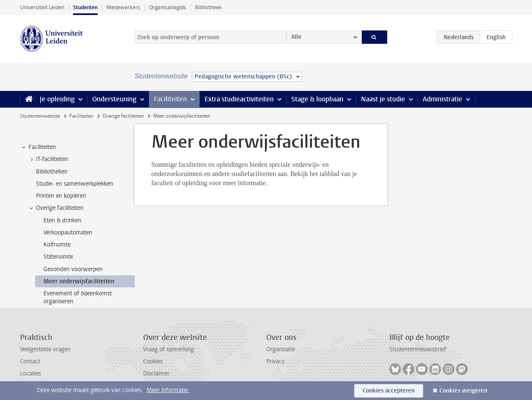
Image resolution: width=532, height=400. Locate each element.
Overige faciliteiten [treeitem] (56, 208)
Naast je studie (383, 99)
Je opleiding (57, 99)
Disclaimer (156, 374)
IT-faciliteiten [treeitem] (48, 159)
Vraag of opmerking (169, 349)
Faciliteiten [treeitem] (38, 147)
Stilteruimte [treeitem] (58, 257)
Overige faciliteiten (123, 116)
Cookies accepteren (389, 391)
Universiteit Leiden (42, 7)
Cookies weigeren (463, 391)
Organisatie (281, 349)
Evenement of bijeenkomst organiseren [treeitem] (78, 297)
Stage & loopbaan (317, 99)
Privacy (275, 361)
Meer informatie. (168, 390)
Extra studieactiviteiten (239, 99)
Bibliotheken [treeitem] (52, 172)
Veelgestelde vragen (45, 349)
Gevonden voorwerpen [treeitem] (73, 269)
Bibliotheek (208, 7)
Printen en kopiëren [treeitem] (61, 196)
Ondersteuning (114, 99)
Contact (30, 361)
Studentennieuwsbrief (418, 349)
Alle (296, 37)
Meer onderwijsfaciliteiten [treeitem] (79, 281)
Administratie (442, 99)
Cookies (153, 361)
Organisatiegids (168, 7)
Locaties (30, 374)
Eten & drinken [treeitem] (62, 220)
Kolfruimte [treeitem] (57, 245)
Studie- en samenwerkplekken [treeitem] (74, 184)
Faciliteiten (170, 99)
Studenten (85, 7)
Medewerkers (123, 7)
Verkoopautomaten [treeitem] (68, 233)
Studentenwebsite (40, 116)
